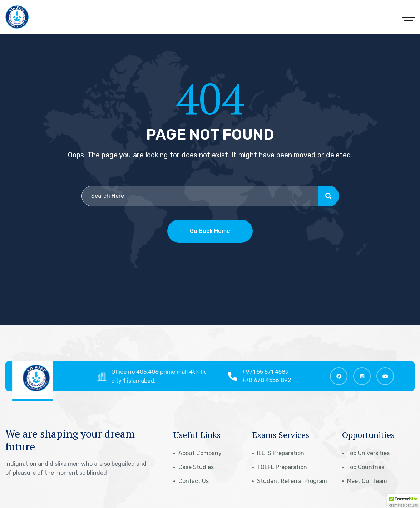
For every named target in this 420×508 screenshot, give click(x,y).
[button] (404, 501)
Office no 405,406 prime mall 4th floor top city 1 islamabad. (170, 376)
